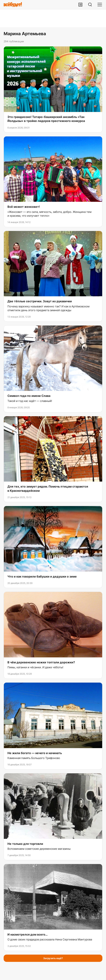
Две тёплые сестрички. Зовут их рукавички (40, 301)
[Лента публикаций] (80, 5)
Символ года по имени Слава (29, 396)
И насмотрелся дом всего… (28, 934)
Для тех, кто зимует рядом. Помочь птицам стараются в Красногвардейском (48, 488)
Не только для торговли (25, 844)
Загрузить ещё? (53, 958)
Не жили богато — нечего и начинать (35, 753)
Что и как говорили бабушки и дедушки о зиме (42, 576)
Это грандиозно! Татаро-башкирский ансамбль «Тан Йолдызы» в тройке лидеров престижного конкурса (46, 119)
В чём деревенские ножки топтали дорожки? (41, 662)
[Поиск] (90, 5)
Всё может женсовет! (24, 207)
